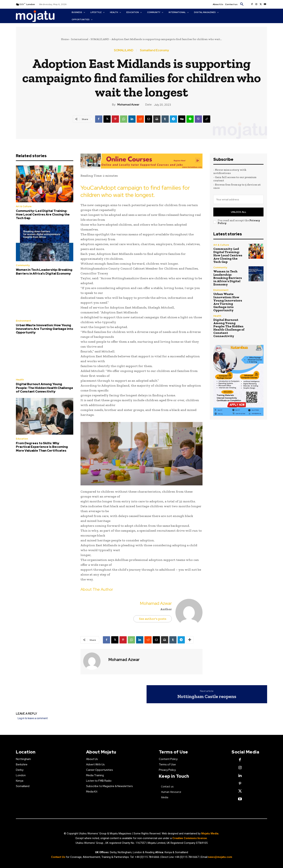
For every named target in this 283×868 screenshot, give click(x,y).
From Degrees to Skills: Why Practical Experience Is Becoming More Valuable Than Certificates (42, 447)
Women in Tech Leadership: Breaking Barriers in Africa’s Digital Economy (44, 272)
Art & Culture (24, 206)
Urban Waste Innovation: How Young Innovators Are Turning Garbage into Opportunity (44, 329)
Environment (23, 321)
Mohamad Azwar (128, 105)
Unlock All (239, 212)
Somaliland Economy (154, 50)
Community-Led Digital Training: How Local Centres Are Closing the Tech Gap (43, 215)
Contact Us (58, 857)
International (80, 39)
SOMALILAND (100, 39)
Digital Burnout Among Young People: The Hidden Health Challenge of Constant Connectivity (44, 388)
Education (22, 439)
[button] (242, 4)
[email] (238, 199)
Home (65, 39)
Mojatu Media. (210, 833)
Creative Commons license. (190, 838)
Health (20, 380)
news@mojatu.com (220, 857)
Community (23, 265)
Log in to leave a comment (33, 718)
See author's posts (153, 619)
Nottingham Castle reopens (207, 696)
